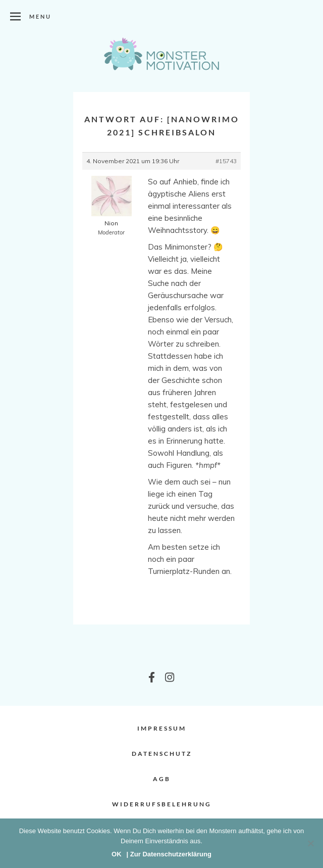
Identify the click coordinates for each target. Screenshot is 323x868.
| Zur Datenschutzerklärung (169, 854)
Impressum (162, 728)
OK (117, 854)
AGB (162, 779)
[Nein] (310, 843)
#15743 (226, 161)
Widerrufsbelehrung (162, 804)
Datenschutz (162, 754)
